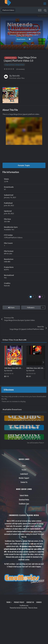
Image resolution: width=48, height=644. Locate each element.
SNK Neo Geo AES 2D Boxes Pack (18, 368)
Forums (24, 470)
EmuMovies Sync (24, 504)
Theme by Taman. (33, 608)
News (24, 466)
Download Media (24, 500)
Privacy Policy (19, 602)
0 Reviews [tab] (9, 390)
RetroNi (16, 76)
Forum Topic (24, 165)
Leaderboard (24, 474)
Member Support (24, 478)
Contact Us (24, 482)
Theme (9, 602)
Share (11, 307)
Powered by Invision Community (18, 608)
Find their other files (17, 78)
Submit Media (24, 495)
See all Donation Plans (35, 443)
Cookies (39, 602)
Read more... (24, 39)
